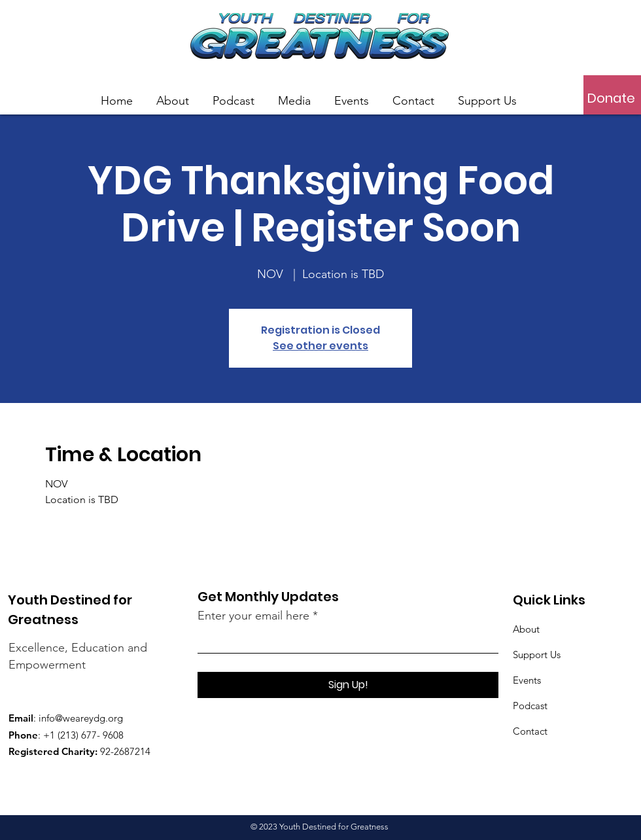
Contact (530, 731)
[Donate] (611, 98)
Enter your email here (253, 616)
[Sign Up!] (348, 685)
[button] (294, 95)
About (526, 629)
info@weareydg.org (81, 718)
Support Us (537, 655)
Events (527, 680)
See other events (320, 346)
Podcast (530, 706)
